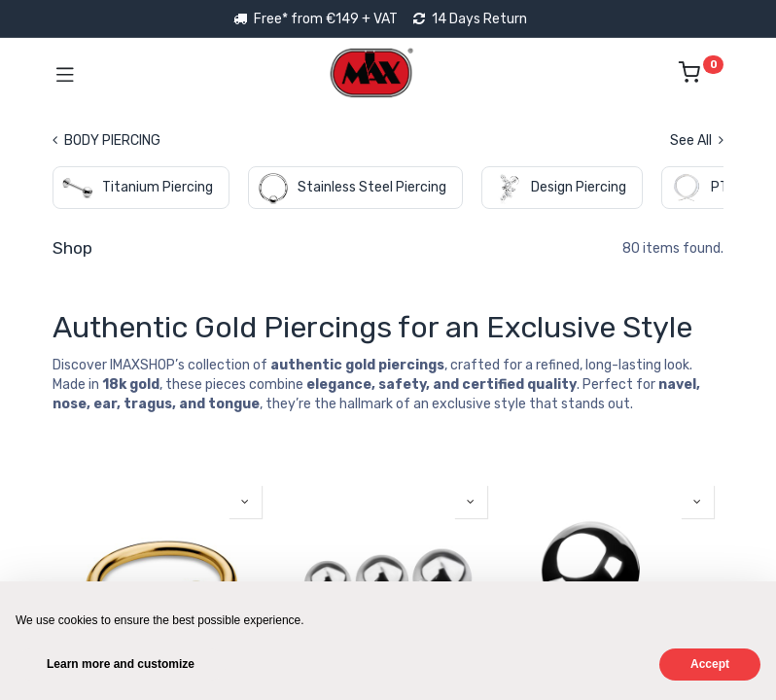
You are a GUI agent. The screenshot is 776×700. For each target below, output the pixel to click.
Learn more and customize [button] (121, 664)
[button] (245, 502)
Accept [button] (710, 664)
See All (697, 140)
